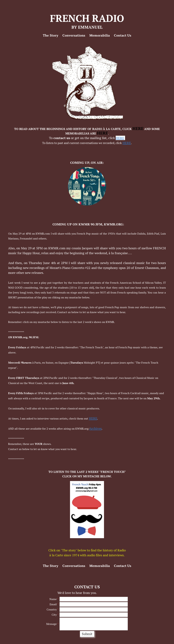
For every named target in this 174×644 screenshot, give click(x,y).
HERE (138, 128)
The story (51, 35)
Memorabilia (100, 35)
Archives (95, 428)
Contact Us (123, 35)
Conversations (74, 35)
